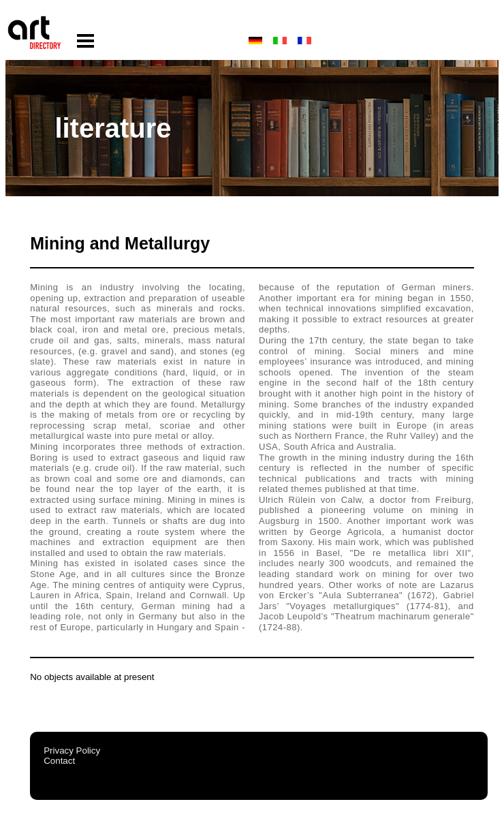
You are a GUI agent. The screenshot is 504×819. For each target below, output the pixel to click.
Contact (59, 761)
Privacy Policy (72, 751)
